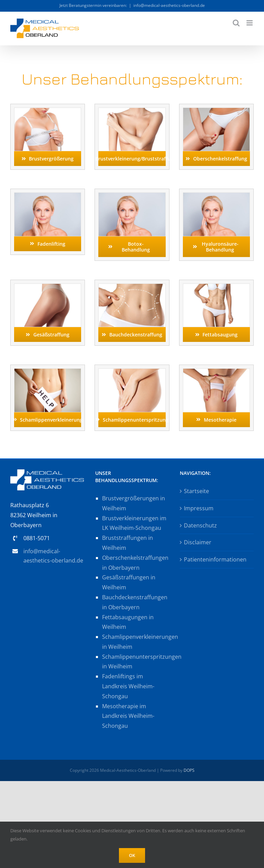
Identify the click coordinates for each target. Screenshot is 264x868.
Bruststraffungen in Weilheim (128, 543)
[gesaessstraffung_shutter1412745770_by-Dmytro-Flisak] (48, 287)
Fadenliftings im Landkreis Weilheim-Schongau (128, 686)
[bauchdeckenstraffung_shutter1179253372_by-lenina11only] (132, 287)
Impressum (199, 508)
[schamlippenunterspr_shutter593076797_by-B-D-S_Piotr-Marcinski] (132, 371)
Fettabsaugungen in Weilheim (128, 622)
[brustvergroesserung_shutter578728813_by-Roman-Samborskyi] (48, 111)
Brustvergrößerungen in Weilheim (134, 503)
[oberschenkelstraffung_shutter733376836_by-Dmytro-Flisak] (216, 111)
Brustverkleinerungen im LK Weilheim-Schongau (134, 523)
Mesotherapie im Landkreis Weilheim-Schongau (128, 716)
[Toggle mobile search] (236, 23)
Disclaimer (198, 542)
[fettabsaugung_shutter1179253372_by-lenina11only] (216, 287)
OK (132, 855)
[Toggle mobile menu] (250, 23)
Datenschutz (200, 525)
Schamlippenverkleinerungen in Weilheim (136, 642)
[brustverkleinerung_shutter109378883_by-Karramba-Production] (132, 111)
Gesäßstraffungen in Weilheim (129, 582)
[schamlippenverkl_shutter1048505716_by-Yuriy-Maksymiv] (48, 371)
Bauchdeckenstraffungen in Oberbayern (135, 602)
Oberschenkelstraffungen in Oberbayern (135, 563)
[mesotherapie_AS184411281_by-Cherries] (216, 371)
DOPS (189, 770)
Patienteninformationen (215, 559)
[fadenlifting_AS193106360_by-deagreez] (48, 196)
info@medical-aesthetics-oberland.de (169, 5)
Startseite (196, 491)
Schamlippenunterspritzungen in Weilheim (136, 662)
